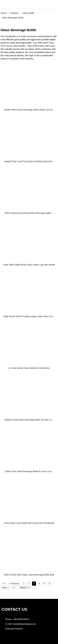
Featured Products (14, 629)
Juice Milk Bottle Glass (43, 43)
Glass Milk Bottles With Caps (41, 46)
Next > (6, 588)
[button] (5, 4)
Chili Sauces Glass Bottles (13, 46)
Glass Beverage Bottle (13, 18)
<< (4, 584)
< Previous (14, 584)
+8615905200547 (21, 619)
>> (14, 588)
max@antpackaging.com (24, 624)
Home (3, 13)
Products (14, 13)
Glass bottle (29, 13)
